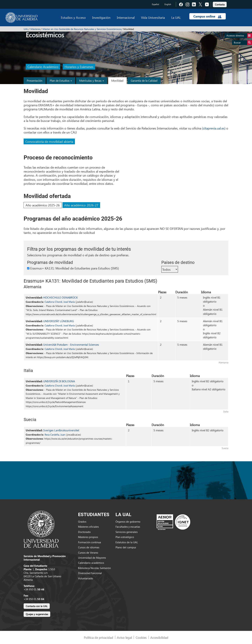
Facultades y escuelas (128, 527)
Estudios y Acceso (73, 17)
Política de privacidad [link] (99, 637)
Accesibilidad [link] (159, 637)
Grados (82, 522)
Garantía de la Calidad (144, 80)
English (168, 4)
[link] (220, 4)
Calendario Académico (43, 67)
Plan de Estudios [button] (61, 80)
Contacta (220, 4)
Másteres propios (88, 537)
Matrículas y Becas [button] (92, 80)
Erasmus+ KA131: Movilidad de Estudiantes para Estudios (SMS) (73, 268)
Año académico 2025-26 (43, 205)
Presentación (35, 80)
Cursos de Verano (88, 553)
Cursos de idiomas (89, 547)
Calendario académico (91, 563)
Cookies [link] (141, 637)
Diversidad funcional (90, 573)
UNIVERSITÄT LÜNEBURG (59, 321)
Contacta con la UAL (37, 606)
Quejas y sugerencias (37, 614)
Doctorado (84, 532)
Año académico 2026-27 (81, 205)
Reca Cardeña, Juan (55, 435)
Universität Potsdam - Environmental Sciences (71, 345)
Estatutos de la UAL (127, 542)
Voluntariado (86, 578)
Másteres (35, 29)
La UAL (176, 17)
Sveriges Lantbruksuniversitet (61, 430)
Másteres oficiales (88, 527)
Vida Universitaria (153, 17)
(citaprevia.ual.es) (214, 128)
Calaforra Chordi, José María (60, 302)
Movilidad (117, 80)
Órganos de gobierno (128, 522)
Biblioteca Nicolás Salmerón (94, 568)
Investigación (101, 17)
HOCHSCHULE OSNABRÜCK (60, 297)
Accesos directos (239, 36)
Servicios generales (127, 532)
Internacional (126, 17)
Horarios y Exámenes (79, 67)
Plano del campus (126, 547)
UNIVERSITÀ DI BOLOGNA (59, 381)
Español (155, 4)
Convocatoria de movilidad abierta (49, 141)
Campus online (207, 16)
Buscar (243, 43)
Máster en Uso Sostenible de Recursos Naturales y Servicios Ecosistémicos (82, 29)
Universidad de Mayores (92, 558)
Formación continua (90, 542)
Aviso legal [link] (124, 637)
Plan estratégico (125, 537)
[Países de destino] (170, 269)
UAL (26, 29)
